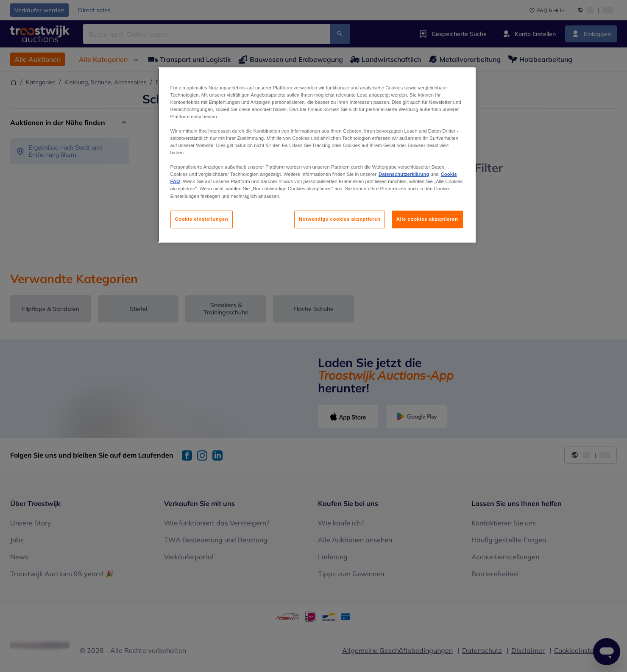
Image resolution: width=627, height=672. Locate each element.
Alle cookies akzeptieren (427, 219)
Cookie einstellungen (202, 219)
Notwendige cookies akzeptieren (340, 219)
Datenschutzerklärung (404, 174)
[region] (317, 155)
